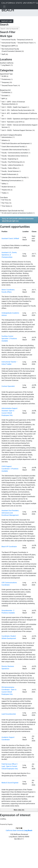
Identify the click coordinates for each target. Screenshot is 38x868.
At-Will (5, 76)
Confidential (7, 92)
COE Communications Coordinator (9, 584)
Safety (5, 184)
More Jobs (19, 810)
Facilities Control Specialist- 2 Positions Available (9, 339)
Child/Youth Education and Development (17, 143)
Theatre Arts (7, 190)
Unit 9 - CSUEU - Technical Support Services (18, 130)
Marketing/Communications (12, 181)
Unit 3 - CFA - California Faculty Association (18, 110)
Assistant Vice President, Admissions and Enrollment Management (10, 513)
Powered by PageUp (6, 824)
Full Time (6, 200)
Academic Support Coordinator (8, 738)
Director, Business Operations (8, 667)
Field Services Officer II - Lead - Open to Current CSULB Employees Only (10, 766)
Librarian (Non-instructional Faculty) (15, 177)
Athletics (6, 140)
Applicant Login (7, 21)
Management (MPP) (10, 46)
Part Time (6, 203)
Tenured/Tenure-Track (11, 86)
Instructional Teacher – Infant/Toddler (10, 363)
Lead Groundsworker (9, 714)
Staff (5, 54)
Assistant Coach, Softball (10, 238)
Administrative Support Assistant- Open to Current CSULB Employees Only (9, 412)
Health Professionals (10, 174)
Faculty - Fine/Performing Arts (13, 162)
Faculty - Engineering (10, 159)
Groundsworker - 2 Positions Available (8, 612)
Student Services (9, 187)
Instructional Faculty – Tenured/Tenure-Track (19, 43)
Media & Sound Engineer (10, 783)
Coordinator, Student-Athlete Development (9, 637)
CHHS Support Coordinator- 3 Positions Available (10, 469)
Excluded (6, 96)
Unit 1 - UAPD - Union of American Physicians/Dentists (13, 103)
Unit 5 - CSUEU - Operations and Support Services (20, 119)
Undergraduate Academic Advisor (10, 314)
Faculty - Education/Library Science (15, 156)
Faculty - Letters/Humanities (13, 165)
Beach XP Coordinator (9, 547)
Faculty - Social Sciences (11, 171)
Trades (5, 193)
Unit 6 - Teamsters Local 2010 (13, 122)
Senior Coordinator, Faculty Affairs (8, 291)
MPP (4, 99)
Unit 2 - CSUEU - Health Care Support (15, 107)
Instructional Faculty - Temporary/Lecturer (17, 40)
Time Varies (7, 206)
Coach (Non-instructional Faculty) (14, 147)
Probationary (7, 79)
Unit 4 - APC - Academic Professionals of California (19, 114)
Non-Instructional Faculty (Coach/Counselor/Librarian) (13, 50)
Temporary (7, 82)
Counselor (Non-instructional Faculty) (16, 150)
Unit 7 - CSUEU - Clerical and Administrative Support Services (19, 126)
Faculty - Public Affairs (10, 168)
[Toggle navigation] (4, 7)
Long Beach (7, 65)
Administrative (8, 137)
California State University (19, 830)
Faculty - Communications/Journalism (16, 153)
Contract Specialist (8, 386)
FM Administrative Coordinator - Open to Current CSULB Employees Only (9, 691)
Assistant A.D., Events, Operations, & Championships (9, 255)
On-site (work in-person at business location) (18, 213)
